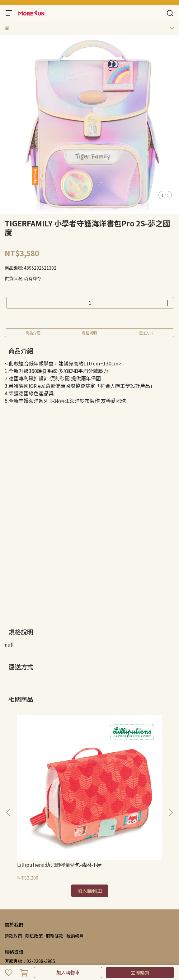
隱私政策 (34, 936)
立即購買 (140, 972)
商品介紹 (33, 333)
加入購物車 (68, 972)
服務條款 (54, 936)
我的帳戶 (75, 936)
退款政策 (13, 936)
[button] (171, 812)
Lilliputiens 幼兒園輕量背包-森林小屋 (59, 865)
